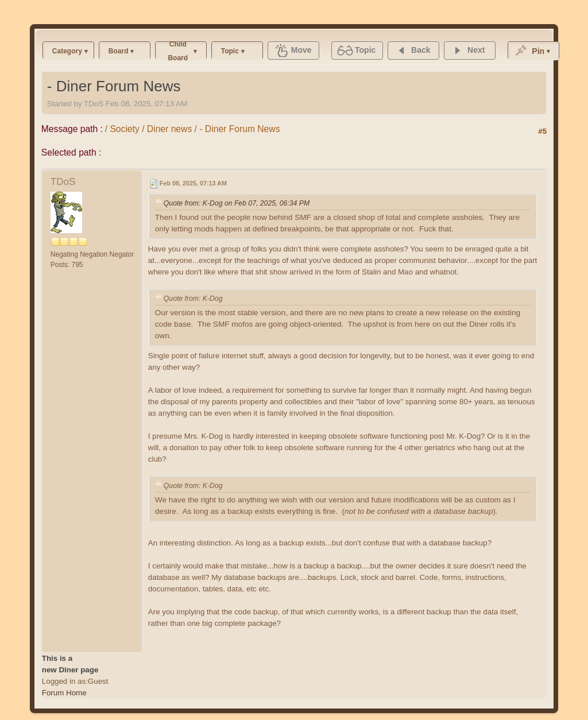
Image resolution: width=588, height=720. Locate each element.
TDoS (63, 182)
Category (67, 51)
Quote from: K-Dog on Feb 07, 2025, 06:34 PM (237, 203)
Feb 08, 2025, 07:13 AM (193, 183)
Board (119, 51)
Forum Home (64, 693)
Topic (230, 51)
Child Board (178, 51)
